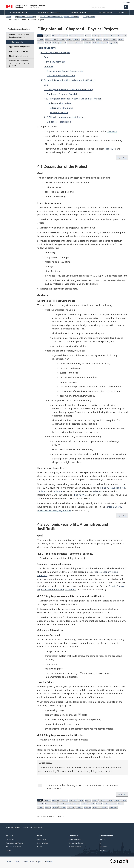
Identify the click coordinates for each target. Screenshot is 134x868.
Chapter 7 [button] (104, 43)
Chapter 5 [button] (76, 39)
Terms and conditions (14, 827)
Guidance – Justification (59, 122)
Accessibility (38, 827)
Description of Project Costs (61, 76)
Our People (10, 839)
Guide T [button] (41, 43)
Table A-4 (57, 491)
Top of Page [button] (122, 158)
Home (8, 17)
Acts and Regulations (13, 847)
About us (10, 836)
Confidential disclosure (77, 843)
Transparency (27, 827)
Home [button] (40, 36)
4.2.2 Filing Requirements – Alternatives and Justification (73, 99)
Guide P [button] (99, 39)
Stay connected (106, 836)
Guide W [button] (63, 43)
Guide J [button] (54, 39)
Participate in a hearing (19, 51)
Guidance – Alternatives (59, 103)
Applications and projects (19, 47)
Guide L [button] (69, 39)
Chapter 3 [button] (64, 36)
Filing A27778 (79, 495)
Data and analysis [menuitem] (106, 12)
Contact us (73, 836)
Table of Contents (47, 48)
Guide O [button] (92, 39)
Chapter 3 (112, 131)
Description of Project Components (65, 71)
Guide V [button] (55, 43)
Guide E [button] (110, 36)
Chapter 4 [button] (73, 36)
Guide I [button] (48, 39)
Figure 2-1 (110, 149)
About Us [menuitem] (123, 12)
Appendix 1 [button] (113, 43)
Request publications (76, 847)
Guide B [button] (88, 36)
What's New (42, 839)
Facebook (103, 847)
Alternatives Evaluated (62, 108)
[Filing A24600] (107, 488)
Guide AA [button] (79, 43)
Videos (40, 847)
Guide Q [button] (106, 39)
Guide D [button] (102, 36)
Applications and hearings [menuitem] (81, 12)
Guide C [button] (95, 36)
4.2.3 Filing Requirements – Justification (64, 117)
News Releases (43, 843)
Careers (9, 851)
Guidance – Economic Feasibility (63, 94)
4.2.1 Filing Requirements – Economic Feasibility (68, 89)
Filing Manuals (89, 17)
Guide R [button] (114, 39)
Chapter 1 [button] (47, 36)
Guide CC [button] (96, 43)
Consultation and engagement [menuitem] (49, 12)
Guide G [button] (124, 36)
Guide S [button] (121, 39)
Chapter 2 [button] (56, 36)
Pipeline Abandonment (18, 56)
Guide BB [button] (88, 43)
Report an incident (75, 839)
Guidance (49, 66)
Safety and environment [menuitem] (18, 12)
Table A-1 (120, 488)
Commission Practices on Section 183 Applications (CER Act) (19, 63)
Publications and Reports (15, 843)
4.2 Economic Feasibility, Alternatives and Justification (68, 80)
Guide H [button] (41, 39)
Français (126, 2)
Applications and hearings (26, 17)
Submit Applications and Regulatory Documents (60, 17)
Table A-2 (42, 491)
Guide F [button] (117, 36)
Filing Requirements (54, 62)
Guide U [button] (48, 43)
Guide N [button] (84, 39)
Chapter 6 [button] (71, 43)
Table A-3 (98, 491)
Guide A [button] (81, 36)
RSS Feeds (104, 839)
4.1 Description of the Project (55, 52)
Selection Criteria (59, 113)
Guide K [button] (62, 39)
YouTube (103, 851)
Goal (46, 57)
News (40, 836)
